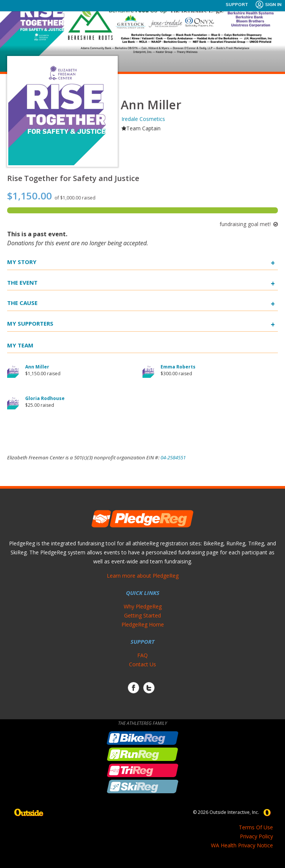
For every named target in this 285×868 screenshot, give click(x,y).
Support (237, 4)
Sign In (268, 5)
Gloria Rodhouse (45, 398)
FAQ (142, 655)
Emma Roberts (178, 367)
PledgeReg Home (143, 624)
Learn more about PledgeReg (143, 576)
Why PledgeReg (143, 606)
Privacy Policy (256, 836)
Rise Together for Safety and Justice (73, 178)
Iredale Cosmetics (143, 119)
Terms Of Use (256, 827)
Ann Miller (37, 367)
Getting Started (142, 615)
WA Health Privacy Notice (242, 845)
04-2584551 (173, 457)
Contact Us (142, 664)
